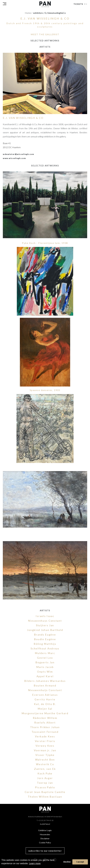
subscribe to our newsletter (45, 851)
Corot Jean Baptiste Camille (45, 792)
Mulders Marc (45, 653)
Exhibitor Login (45, 830)
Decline (67, 862)
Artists (45, 47)
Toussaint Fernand (45, 732)
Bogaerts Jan (45, 662)
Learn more (35, 863)
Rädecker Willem (45, 718)
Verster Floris (45, 741)
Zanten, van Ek (45, 769)
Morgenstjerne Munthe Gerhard (45, 713)
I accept (80, 862)
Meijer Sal (45, 709)
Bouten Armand (45, 685)
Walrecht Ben (45, 760)
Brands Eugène (45, 635)
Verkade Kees (45, 736)
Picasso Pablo (45, 787)
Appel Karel (45, 676)
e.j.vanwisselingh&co (55, 13)
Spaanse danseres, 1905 (45, 390)
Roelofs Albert (45, 723)
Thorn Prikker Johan (45, 727)
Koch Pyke (45, 773)
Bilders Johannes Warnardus (45, 681)
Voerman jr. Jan (45, 750)
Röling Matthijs (45, 644)
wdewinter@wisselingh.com (18, 154)
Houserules (45, 834)
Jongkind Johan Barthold (45, 630)
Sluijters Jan (45, 625)
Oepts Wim (45, 672)
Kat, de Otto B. (45, 704)
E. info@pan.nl (45, 824)
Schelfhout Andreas (45, 648)
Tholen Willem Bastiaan (45, 797)
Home (29, 13)
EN (86, 4)
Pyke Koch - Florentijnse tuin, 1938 (45, 243)
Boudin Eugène (45, 639)
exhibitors (39, 13)
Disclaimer (45, 838)
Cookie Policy (45, 843)
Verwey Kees (45, 746)
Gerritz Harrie (45, 699)
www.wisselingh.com (14, 158)
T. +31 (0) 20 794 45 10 (45, 820)
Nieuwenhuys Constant (45, 621)
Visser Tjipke (45, 755)
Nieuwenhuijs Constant (45, 690)
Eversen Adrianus (45, 695)
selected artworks (45, 40)
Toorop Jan (45, 783)
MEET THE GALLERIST (45, 34)
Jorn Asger (45, 778)
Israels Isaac (45, 616)
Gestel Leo (45, 658)
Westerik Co (45, 764)
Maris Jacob (45, 667)
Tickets (78, 4)
